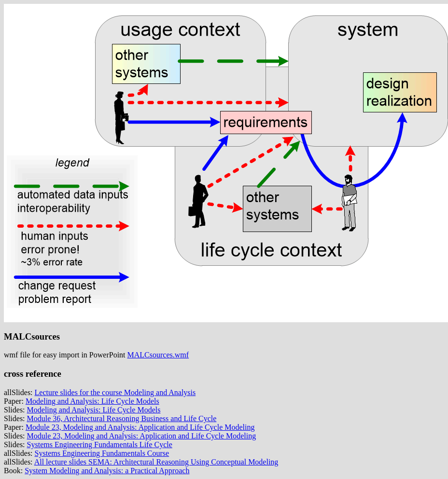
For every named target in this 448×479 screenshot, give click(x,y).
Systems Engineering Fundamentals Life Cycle (100, 445)
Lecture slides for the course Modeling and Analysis (115, 392)
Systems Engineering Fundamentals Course (102, 453)
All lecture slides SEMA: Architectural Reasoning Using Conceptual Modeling (156, 462)
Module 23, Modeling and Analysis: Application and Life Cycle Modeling (140, 427)
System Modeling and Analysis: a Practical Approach (107, 471)
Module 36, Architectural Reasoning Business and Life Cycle (122, 418)
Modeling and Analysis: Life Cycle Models (92, 401)
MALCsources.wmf (158, 355)
